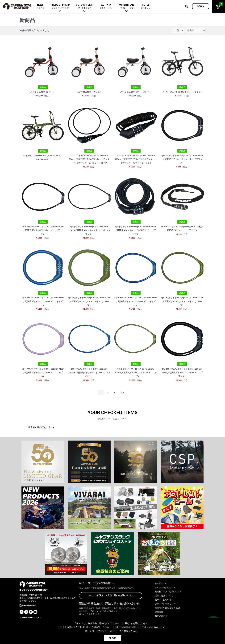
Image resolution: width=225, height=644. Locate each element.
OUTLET (146, 6)
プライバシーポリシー (166, 616)
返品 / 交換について (165, 608)
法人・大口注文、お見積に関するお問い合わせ (111, 608)
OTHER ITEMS (127, 6)
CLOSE (113, 638)
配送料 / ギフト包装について (169, 603)
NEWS (40, 6)
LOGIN (201, 6)
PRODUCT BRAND (60, 6)
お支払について (163, 595)
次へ (123, 404)
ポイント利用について (166, 599)
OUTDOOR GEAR (85, 6)
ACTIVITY (106, 6)
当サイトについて (164, 612)
